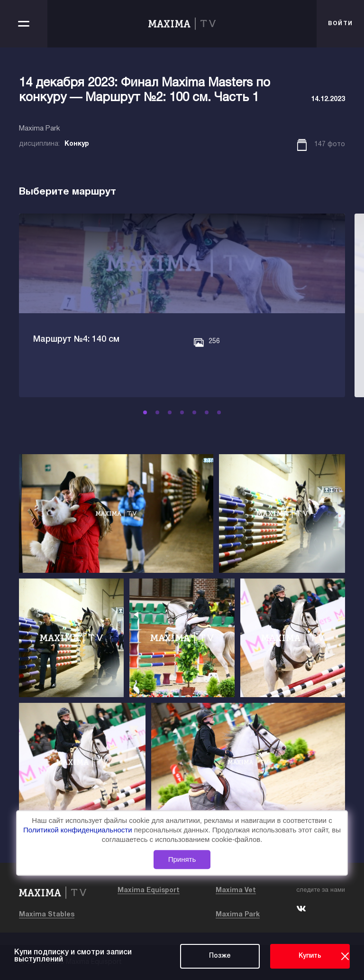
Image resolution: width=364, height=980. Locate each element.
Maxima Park (238, 915)
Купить (310, 956)
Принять (182, 859)
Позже (220, 956)
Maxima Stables (47, 915)
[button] (151, 412)
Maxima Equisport (149, 891)
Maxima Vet (236, 891)
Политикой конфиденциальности (79, 830)
